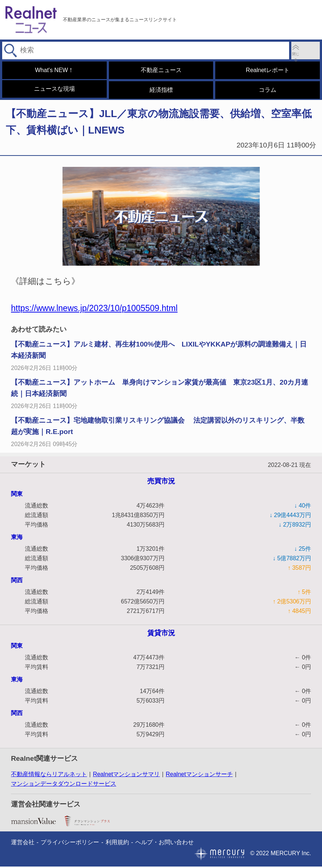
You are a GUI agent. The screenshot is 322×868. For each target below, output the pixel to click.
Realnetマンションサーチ (199, 776)
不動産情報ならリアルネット (49, 776)
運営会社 (23, 844)
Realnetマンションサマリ (126, 776)
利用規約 (117, 844)
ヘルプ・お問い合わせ (164, 844)
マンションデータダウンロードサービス (64, 785)
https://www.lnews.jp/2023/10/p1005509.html (94, 310)
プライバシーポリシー (70, 844)
